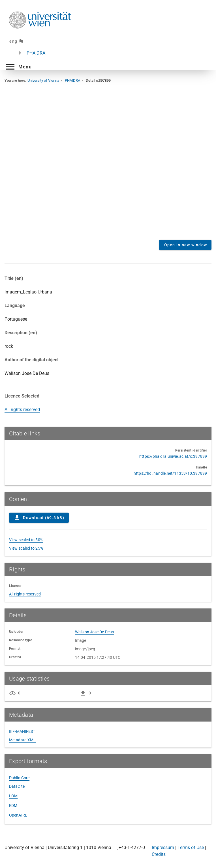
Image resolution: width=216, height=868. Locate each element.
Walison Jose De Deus (94, 632)
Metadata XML (22, 740)
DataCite (17, 786)
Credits (159, 854)
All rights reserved (22, 410)
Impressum (163, 848)
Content (108, 165)
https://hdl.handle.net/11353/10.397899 (170, 473)
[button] (18, 67)
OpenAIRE (18, 815)
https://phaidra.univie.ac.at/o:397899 (173, 456)
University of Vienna (43, 80)
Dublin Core (19, 778)
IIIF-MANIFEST (22, 731)
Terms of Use (191, 848)
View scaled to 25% (26, 548)
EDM (13, 806)
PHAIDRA (36, 53)
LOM (13, 796)
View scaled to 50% (26, 540)
